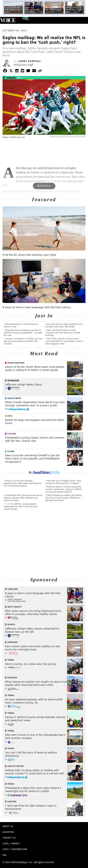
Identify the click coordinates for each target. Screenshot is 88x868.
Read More (44, 186)
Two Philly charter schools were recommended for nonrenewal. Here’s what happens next (64, 341)
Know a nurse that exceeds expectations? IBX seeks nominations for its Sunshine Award (23, 483)
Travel (11, 660)
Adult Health (14, 607)
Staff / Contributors (15, 849)
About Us (8, 826)
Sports (25, 19)
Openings (12, 642)
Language (13, 589)
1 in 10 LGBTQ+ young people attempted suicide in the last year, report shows (21, 506)
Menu (83, 20)
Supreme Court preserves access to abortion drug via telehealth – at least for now (23, 333)
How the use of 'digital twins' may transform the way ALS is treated (63, 482)
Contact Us (9, 838)
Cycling (12, 434)
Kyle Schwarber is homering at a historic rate (21, 325)
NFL (19, 78)
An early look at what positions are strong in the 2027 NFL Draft (64, 325)
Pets (10, 416)
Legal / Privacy (11, 843)
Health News (14, 398)
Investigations (16, 363)
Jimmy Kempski (29, 61)
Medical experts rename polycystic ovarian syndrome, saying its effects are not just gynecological (64, 489)
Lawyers (12, 801)
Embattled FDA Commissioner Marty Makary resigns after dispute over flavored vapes (23, 498)
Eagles (11, 78)
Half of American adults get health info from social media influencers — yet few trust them (64, 498)
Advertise (8, 832)
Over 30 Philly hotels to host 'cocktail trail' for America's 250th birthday (63, 333)
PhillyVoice (8, 20)
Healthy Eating (16, 766)
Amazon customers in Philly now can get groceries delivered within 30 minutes (23, 341)
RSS (4, 855)
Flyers (11, 451)
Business (12, 678)
